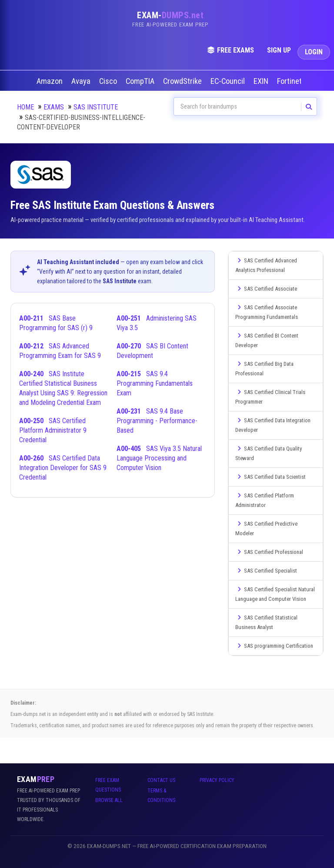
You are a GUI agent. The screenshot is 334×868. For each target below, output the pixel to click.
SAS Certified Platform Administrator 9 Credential (53, 430)
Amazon (50, 81)
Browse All (109, 800)
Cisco (109, 81)
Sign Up (279, 50)
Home (25, 107)
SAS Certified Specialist (266, 571)
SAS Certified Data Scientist (271, 477)
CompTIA (141, 81)
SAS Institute (96, 107)
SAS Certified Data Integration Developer (273, 425)
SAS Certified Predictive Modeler (266, 528)
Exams (54, 107)
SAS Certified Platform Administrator (265, 500)
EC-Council (229, 81)
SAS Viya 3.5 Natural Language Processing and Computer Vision (159, 458)
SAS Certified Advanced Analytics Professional (266, 265)
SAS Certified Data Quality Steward (269, 453)
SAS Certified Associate (266, 289)
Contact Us (161, 780)
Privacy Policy (217, 780)
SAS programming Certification (274, 646)
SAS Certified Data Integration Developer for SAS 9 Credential (63, 468)
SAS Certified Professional (269, 552)
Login (314, 52)
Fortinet (290, 81)
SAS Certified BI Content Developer (267, 340)
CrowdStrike (183, 81)
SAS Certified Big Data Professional (264, 369)
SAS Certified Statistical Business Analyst (266, 622)
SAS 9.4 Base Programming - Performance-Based (157, 421)
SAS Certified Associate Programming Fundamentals (267, 312)
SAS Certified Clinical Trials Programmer (270, 397)
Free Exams (230, 50)
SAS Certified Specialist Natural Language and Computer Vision (275, 594)
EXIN (262, 81)
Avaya (82, 81)
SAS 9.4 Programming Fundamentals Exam (155, 383)
